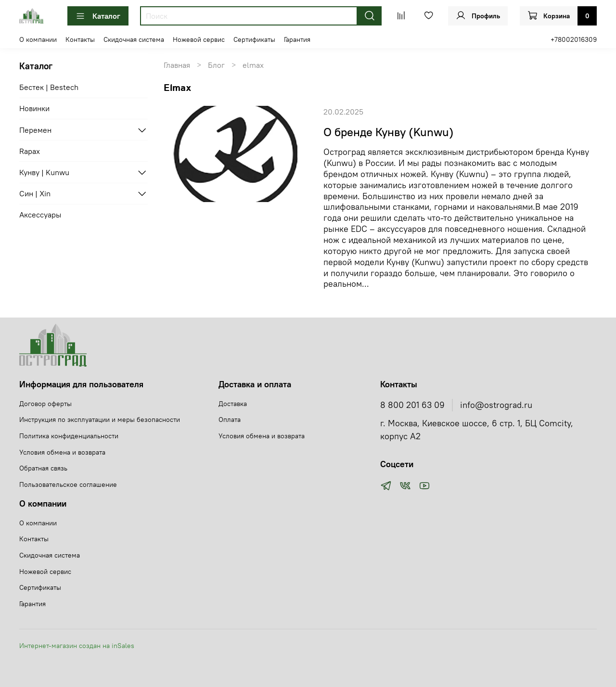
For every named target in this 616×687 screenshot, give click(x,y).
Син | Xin (35, 193)
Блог (216, 65)
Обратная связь (43, 468)
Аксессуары (40, 215)
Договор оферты (45, 404)
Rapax (30, 151)
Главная (177, 65)
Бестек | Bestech (49, 87)
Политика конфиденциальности (69, 436)
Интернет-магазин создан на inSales (77, 646)
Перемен (35, 130)
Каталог (98, 16)
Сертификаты (254, 39)
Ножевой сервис (199, 39)
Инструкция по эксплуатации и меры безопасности (100, 420)
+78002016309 (574, 39)
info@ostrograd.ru (496, 405)
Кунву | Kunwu (44, 172)
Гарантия (297, 39)
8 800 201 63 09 (412, 405)
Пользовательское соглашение (68, 484)
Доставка (233, 404)
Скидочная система (134, 39)
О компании (38, 39)
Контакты (80, 39)
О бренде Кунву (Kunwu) (389, 132)
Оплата (230, 420)
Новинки (34, 108)
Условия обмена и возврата (62, 452)
